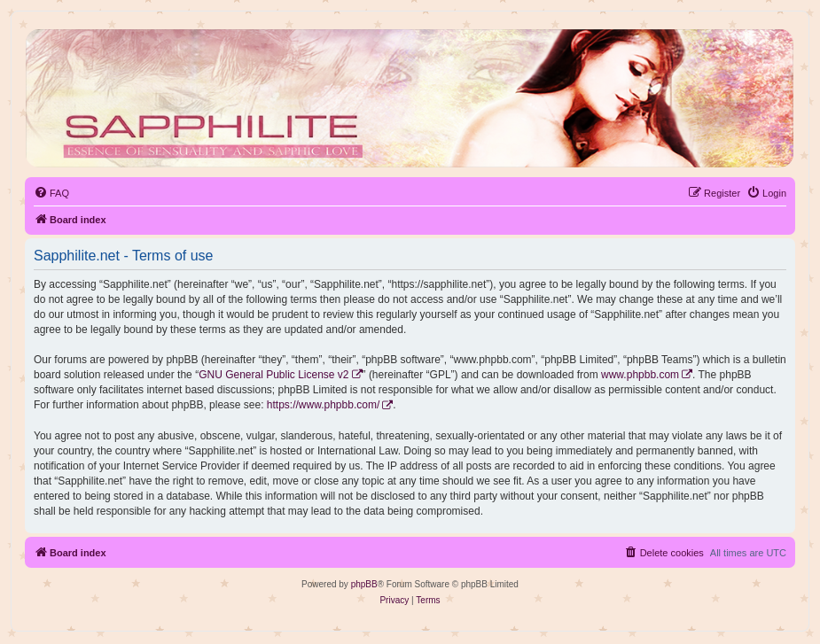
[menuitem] (51, 193)
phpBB (364, 584)
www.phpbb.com (640, 375)
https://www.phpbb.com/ (323, 405)
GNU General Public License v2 (273, 375)
